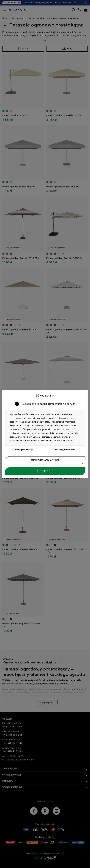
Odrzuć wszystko (45, 460)
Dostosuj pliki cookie (64, 450)
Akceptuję (45, 471)
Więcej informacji (24, 450)
